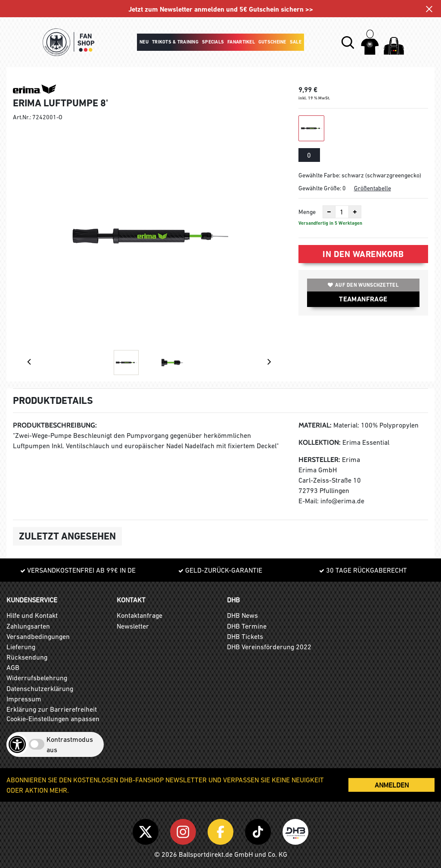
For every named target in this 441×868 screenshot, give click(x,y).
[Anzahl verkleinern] (329, 212)
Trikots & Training (175, 42)
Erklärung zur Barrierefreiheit (52, 709)
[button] (348, 42)
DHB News (242, 615)
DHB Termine (247, 626)
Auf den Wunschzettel (363, 285)
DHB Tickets (245, 636)
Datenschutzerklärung (40, 688)
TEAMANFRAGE (363, 299)
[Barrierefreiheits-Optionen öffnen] (17, 744)
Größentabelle (373, 188)
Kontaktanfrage (140, 615)
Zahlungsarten (28, 626)
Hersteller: (319, 460)
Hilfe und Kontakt (32, 615)
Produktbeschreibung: (55, 425)
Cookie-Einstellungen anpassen (53, 719)
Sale (296, 42)
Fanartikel (241, 42)
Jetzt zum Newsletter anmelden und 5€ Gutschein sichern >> (221, 9)
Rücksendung (27, 657)
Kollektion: (320, 442)
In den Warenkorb (363, 254)
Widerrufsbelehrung (37, 678)
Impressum (24, 699)
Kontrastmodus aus (70, 744)
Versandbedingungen (38, 636)
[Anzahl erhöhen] (355, 212)
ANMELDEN (392, 785)
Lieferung (21, 647)
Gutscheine (272, 42)
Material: (315, 425)
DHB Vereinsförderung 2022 (269, 647)
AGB (13, 667)
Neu (144, 42)
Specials (213, 42)
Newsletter (133, 626)
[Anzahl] (342, 212)
